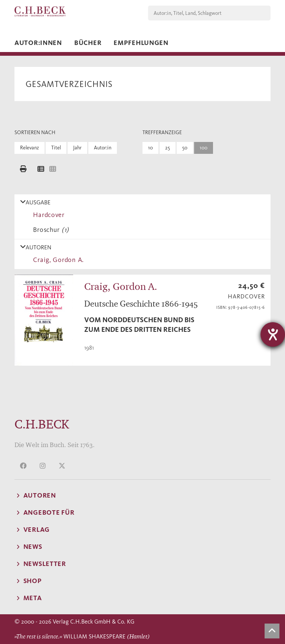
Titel (56, 148)
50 (185, 148)
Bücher (88, 43)
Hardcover (47, 215)
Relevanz (30, 148)
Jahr (77, 148)
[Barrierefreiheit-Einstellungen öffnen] (273, 334)
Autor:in (103, 148)
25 (168, 148)
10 (150, 148)
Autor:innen (38, 43)
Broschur (49, 230)
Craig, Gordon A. (57, 260)
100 (204, 148)
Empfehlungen (141, 43)
